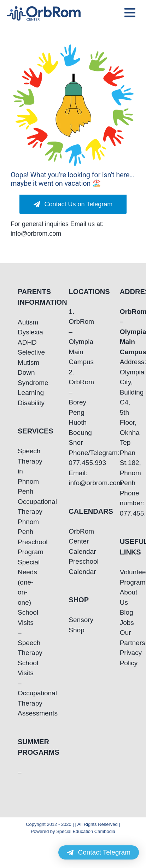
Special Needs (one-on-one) (22, 582)
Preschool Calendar (73, 567)
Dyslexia (22, 332)
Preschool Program (22, 547)
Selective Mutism (22, 357)
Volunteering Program (124, 577)
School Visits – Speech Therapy (22, 633)
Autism (22, 322)
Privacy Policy (124, 658)
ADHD (22, 342)
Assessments (22, 713)
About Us (124, 597)
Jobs (124, 623)
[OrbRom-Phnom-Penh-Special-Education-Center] (44, 8)
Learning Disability (22, 398)
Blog (124, 612)
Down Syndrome (22, 378)
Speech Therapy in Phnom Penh (22, 471)
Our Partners (124, 638)
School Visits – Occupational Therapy (22, 683)
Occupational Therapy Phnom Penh (22, 517)
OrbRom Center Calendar (73, 541)
